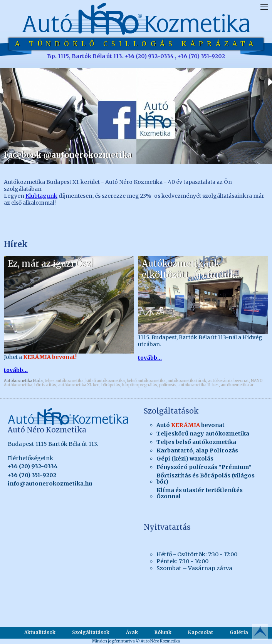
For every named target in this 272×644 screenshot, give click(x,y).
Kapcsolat (201, 632)
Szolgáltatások (91, 632)
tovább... (16, 370)
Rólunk (163, 632)
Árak (132, 632)
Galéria (239, 632)
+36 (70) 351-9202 (32, 475)
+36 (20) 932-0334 (33, 466)
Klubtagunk (41, 196)
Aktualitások (40, 632)
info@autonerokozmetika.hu (50, 484)
